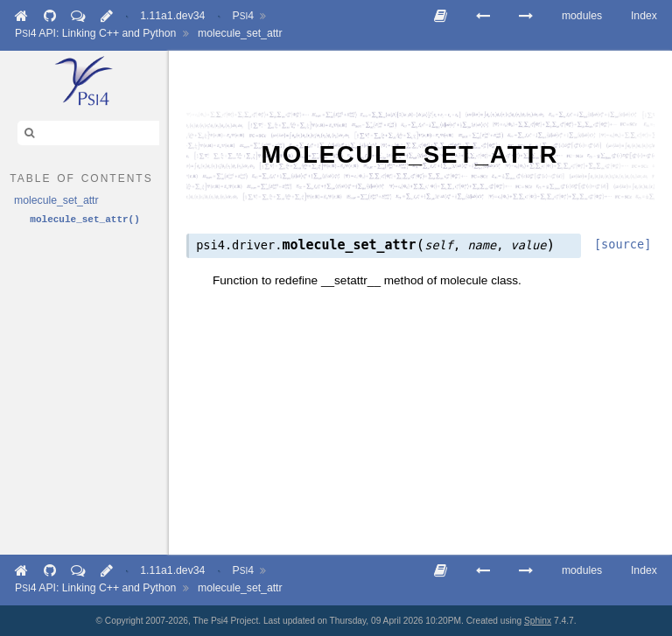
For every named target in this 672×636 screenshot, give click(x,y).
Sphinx (538, 621)
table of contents (81, 177)
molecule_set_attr (240, 33)
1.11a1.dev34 (172, 16)
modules (582, 16)
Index (644, 16)
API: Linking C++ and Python (95, 33)
